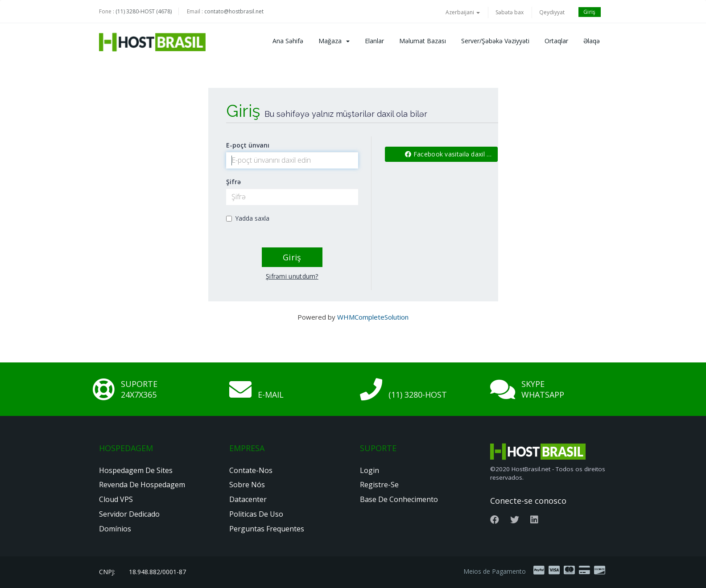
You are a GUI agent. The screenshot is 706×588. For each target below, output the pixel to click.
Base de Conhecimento (399, 499)
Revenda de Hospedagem (142, 485)
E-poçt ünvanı (248, 145)
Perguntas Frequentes (267, 529)
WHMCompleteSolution (373, 317)
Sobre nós (247, 485)
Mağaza (334, 41)
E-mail (271, 395)
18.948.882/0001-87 (157, 572)
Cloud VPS (116, 499)
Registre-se (379, 485)
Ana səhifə (288, 41)
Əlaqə (592, 41)
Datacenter (248, 499)
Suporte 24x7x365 (139, 389)
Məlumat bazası (423, 41)
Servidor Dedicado (129, 514)
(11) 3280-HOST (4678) (144, 11)
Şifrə (233, 182)
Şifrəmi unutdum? (292, 276)
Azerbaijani (463, 12)
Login (370, 470)
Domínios (115, 529)
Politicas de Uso (256, 514)
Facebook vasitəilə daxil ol (449, 154)
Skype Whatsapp (543, 389)
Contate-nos (251, 470)
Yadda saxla (248, 218)
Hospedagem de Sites (136, 470)
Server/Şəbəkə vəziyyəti (495, 41)
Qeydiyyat (552, 12)
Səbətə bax (510, 12)
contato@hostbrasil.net (234, 11)
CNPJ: (107, 572)
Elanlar (374, 41)
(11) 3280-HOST (418, 395)
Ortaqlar (556, 41)
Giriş (590, 12)
